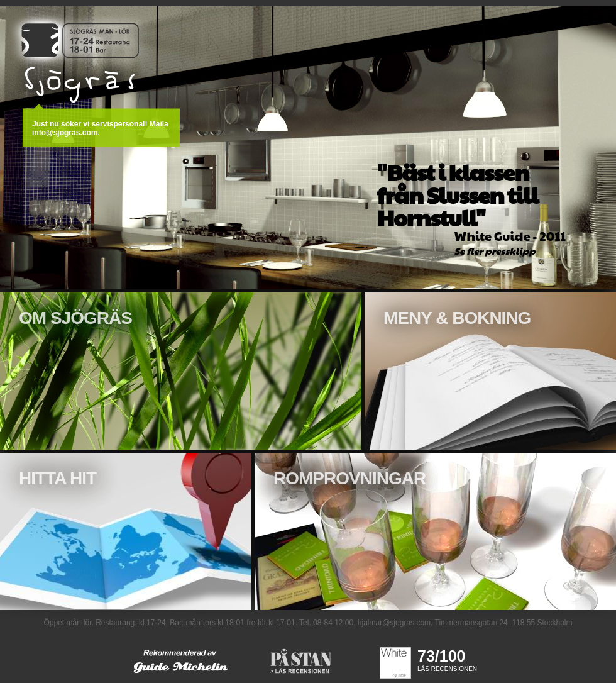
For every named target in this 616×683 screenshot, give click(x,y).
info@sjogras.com (65, 133)
